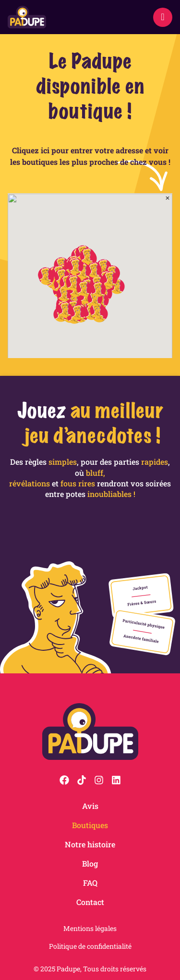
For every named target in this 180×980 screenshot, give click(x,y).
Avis (90, 806)
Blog (90, 863)
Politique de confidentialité (90, 946)
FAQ (90, 883)
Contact (90, 902)
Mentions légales (90, 928)
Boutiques (90, 825)
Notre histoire (90, 844)
